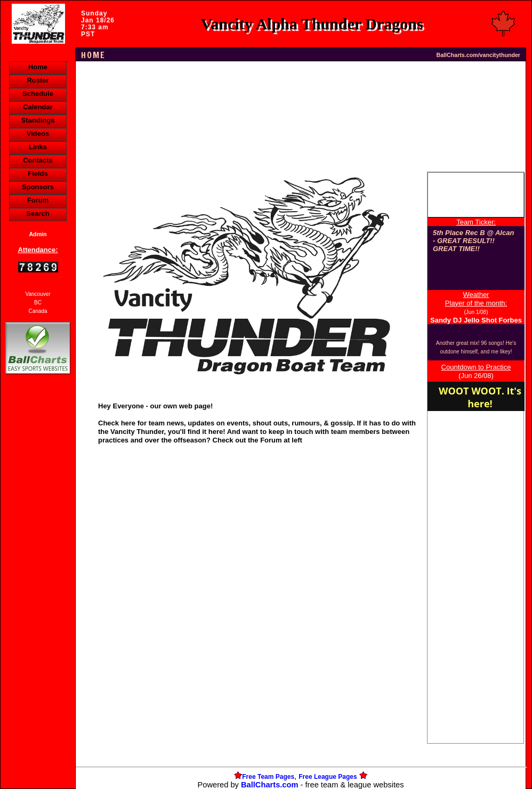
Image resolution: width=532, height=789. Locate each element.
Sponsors (38, 187)
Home (38, 67)
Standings (38, 120)
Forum (38, 200)
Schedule (38, 94)
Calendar (38, 107)
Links (38, 147)
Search (38, 214)
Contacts (38, 160)
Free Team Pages (268, 777)
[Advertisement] (38, 560)
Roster (38, 80)
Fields (38, 174)
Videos (38, 134)
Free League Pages (328, 777)
